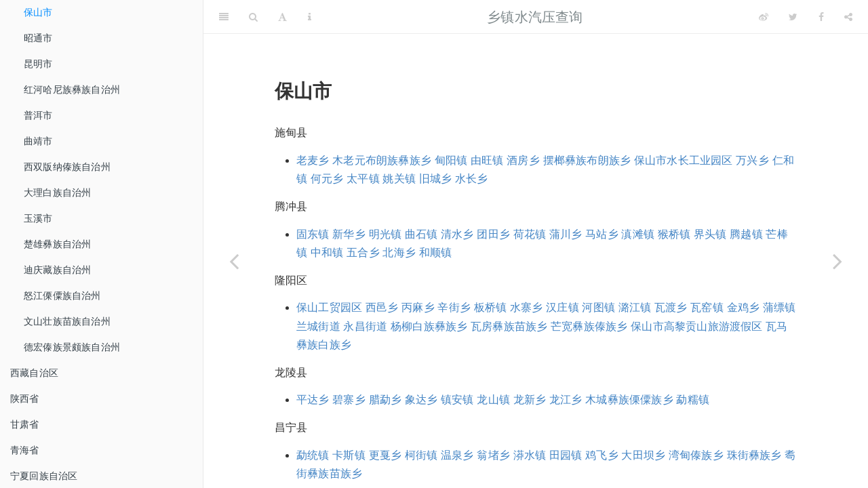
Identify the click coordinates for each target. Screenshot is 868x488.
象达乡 (421, 400)
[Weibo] (764, 17)
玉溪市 (38, 218)
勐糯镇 (693, 400)
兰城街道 (318, 326)
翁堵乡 (493, 455)
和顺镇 (436, 252)
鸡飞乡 (602, 455)
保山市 (38, 12)
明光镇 (386, 234)
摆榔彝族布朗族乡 (587, 160)
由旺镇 (487, 160)
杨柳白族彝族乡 (429, 326)
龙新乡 (530, 400)
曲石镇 (421, 234)
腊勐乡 (386, 400)
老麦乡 (313, 160)
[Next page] (837, 261)
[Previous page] (234, 261)
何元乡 (327, 179)
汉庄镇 (563, 307)
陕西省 (25, 399)
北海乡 (399, 252)
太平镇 (363, 179)
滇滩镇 (638, 234)
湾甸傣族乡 (696, 455)
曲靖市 (38, 141)
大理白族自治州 (57, 192)
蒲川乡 (566, 234)
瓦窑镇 (707, 307)
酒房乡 (523, 160)
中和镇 (327, 252)
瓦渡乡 (671, 307)
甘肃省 (25, 424)
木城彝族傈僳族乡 (629, 400)
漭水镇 (530, 455)
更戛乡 (386, 455)
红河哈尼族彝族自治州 (72, 89)
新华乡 (349, 234)
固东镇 (313, 234)
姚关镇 (399, 179)
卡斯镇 (349, 455)
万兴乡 (752, 160)
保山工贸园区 (329, 307)
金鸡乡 (744, 307)
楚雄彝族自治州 (57, 244)
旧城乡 (436, 179)
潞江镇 (635, 307)
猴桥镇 (674, 234)
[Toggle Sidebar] (224, 17)
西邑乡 (382, 307)
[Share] (848, 17)
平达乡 (313, 400)
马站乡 (602, 234)
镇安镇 (457, 400)
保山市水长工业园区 (684, 160)
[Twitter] (793, 17)
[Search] (253, 17)
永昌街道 (365, 326)
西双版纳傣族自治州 (67, 167)
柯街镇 (421, 455)
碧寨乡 (349, 400)
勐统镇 (313, 455)
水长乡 (472, 179)
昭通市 (38, 38)
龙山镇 (493, 400)
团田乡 (493, 234)
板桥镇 (491, 307)
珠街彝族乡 (754, 455)
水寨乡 (527, 307)
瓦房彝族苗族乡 (509, 326)
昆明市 (38, 64)
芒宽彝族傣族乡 (589, 326)
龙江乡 (566, 400)
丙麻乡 (418, 307)
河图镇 (598, 307)
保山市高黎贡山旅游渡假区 (696, 326)
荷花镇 (530, 234)
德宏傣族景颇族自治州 (72, 347)
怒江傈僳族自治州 (62, 296)
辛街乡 (454, 307)
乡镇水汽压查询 (535, 17)
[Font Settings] (282, 17)
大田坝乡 (643, 455)
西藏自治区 (34, 373)
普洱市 (38, 115)
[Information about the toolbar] (310, 17)
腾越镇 (746, 234)
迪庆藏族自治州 (57, 270)
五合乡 (363, 252)
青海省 (25, 450)
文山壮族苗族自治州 (67, 321)
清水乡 (457, 234)
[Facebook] (821, 17)
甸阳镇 (451, 160)
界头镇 (710, 234)
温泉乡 (457, 455)
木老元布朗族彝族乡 (382, 160)
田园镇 (566, 455)
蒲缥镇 (780, 307)
